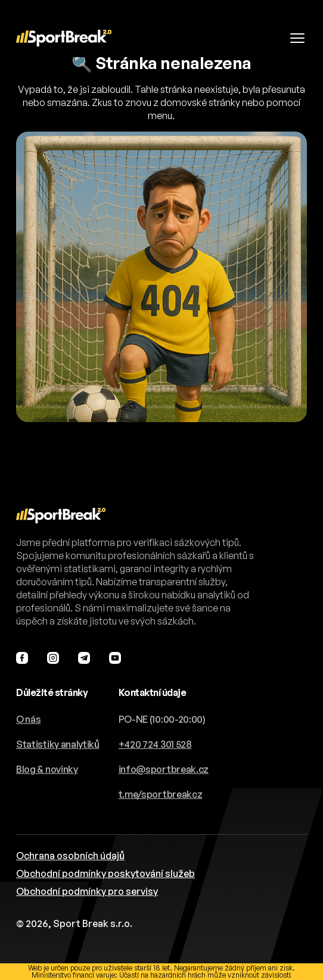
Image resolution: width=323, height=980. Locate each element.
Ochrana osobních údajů (70, 856)
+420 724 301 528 (155, 744)
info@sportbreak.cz (164, 769)
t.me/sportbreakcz (161, 794)
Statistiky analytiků (58, 744)
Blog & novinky (47, 769)
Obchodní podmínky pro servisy (87, 891)
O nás (28, 719)
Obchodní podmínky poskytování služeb (105, 873)
